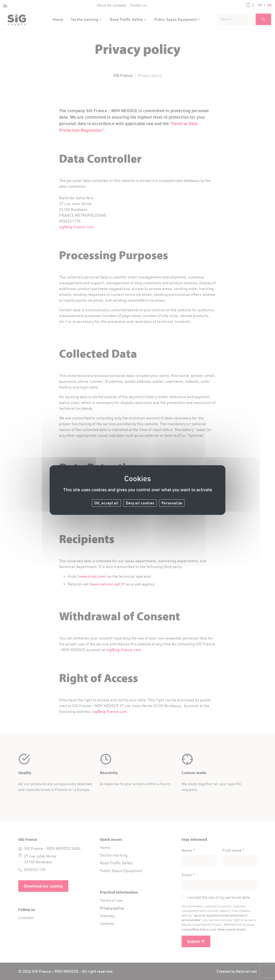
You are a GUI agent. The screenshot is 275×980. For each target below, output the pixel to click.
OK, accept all (106, 503)
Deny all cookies (140, 503)
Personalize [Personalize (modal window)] (172, 503)
